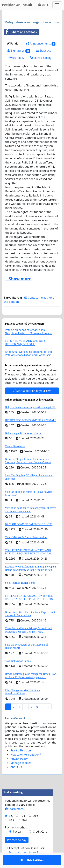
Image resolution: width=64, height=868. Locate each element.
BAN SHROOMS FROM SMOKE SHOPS (29, 534)
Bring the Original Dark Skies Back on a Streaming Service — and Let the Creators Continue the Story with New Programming (29, 472)
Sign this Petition (32, 317)
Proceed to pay (17, 850)
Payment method (16, 837)
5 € (11, 826)
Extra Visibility (41, 58)
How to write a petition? (26, 765)
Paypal (17, 842)
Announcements (41, 44)
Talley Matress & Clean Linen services (26, 547)
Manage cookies (21, 773)
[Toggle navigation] (57, 5)
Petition (13, 43)
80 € (24, 830)
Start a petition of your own (32, 401)
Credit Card (40, 842)
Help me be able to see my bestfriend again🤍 (30, 417)
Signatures (19, 51)
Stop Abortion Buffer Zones (20, 593)
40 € (12, 830)
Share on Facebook (21, 32)
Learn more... (15, 819)
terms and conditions (23, 862)
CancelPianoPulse (15, 456)
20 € (35, 826)
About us (16, 777)
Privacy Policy (15, 58)
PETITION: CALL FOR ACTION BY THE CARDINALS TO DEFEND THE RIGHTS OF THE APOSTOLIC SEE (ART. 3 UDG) (31, 609)
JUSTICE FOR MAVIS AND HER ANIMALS (31, 430)
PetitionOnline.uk (17, 5)
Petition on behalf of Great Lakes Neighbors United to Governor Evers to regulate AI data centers (29, 343)
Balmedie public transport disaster (24, 443)
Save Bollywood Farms (18, 671)
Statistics (44, 51)
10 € (23, 826)
